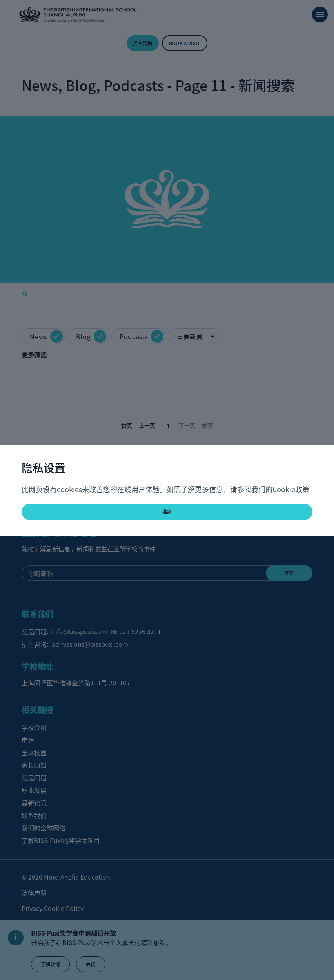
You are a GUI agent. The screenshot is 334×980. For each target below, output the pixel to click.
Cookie (284, 489)
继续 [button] (167, 512)
